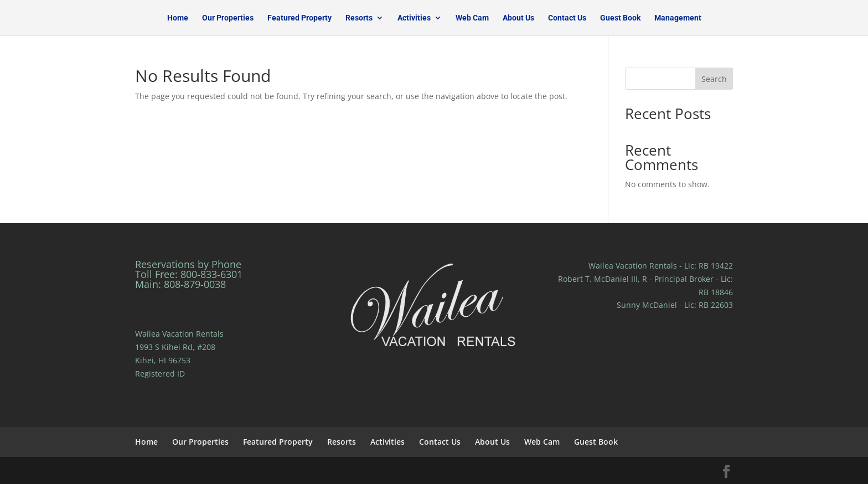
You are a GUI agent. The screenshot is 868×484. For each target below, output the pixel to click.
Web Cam (472, 18)
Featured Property (299, 18)
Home (178, 18)
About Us (518, 18)
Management (678, 18)
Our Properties (228, 18)
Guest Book (620, 18)
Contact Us (567, 18)
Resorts (359, 18)
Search (714, 79)
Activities (414, 18)
